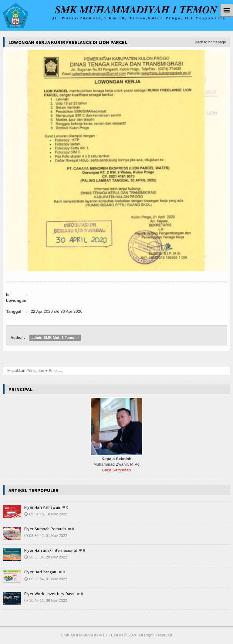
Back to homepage (210, 42)
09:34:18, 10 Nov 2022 (46, 514)
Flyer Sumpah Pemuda (45, 529)
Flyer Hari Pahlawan (42, 507)
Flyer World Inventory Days (49, 594)
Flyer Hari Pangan (40, 572)
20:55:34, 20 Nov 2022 (46, 557)
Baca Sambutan (116, 470)
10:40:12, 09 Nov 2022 (46, 601)
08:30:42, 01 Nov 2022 (46, 536)
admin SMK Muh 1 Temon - (55, 338)
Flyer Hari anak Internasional (51, 550)
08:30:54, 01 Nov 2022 (46, 579)
